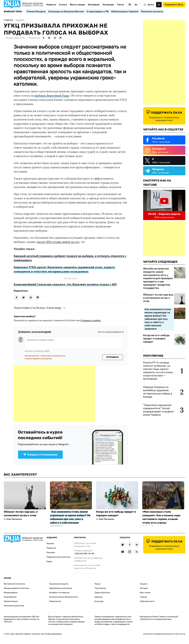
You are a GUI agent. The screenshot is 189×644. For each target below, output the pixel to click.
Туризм (143, 597)
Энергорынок (10, 597)
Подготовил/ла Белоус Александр (38, 308)
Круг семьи (145, 593)
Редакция (51, 548)
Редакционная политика (58, 557)
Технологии (100, 588)
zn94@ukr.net (80, 561)
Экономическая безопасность (64, 597)
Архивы (50, 543)
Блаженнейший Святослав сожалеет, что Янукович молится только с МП (65, 284)
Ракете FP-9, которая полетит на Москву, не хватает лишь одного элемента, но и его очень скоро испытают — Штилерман (158, 371)
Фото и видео (77, 5)
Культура (99, 601)
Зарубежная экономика (61, 588)
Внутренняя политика (14, 584)
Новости (51, 5)
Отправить (113, 357)
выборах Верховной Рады (52, 95)
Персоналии (55, 601)
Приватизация (11, 601)
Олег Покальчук (14, 519)
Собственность (147, 601)
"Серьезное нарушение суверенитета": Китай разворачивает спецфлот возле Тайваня (159, 410)
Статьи (63, 5)
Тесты (120, 5)
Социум (144, 584)
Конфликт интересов (59, 593)
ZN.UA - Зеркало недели (164, 214)
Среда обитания (102, 593)
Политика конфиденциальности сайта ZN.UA (164, 634)
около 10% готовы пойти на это (58, 242)
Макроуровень (11, 593)
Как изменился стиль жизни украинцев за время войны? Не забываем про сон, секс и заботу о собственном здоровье (158, 319)
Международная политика (16, 588)
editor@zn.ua (90, 568)
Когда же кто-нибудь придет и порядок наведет (156, 339)
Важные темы (13, 12)
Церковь (99, 597)
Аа (159, 5)
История (144, 588)
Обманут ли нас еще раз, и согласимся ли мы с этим (158, 298)
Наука (98, 584)
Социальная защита (59, 584)
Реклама (51, 552)
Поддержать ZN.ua (174, 5)
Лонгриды (108, 5)
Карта (49, 561)
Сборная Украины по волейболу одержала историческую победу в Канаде (158, 392)
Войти (151, 5)
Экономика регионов (14, 606)
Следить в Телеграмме (40, 455)
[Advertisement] (54, 394)
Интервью (94, 5)
